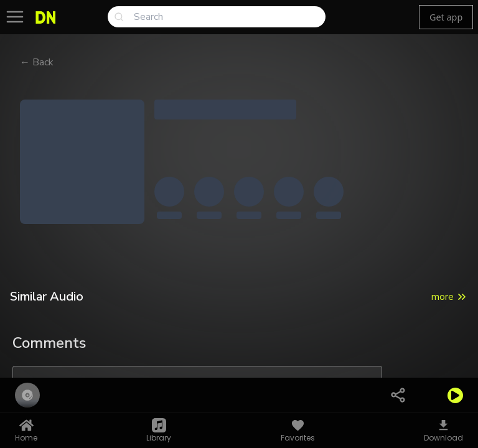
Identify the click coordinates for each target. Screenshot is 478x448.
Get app (446, 17)
